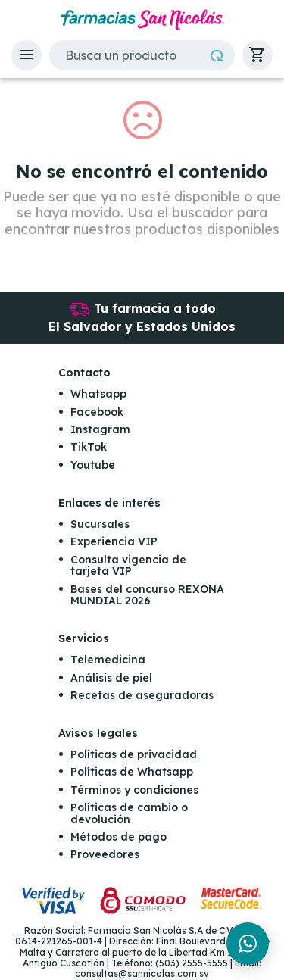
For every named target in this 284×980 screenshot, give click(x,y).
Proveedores (105, 854)
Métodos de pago (119, 837)
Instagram (100, 429)
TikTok (89, 447)
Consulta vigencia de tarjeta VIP (128, 565)
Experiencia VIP (114, 541)
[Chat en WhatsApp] (248, 944)
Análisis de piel (111, 678)
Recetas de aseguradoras (142, 695)
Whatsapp (98, 394)
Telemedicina (108, 660)
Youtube (93, 465)
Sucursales (100, 524)
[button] (27, 55)
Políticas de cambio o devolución (129, 813)
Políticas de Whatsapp (132, 772)
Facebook (97, 412)
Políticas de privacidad (134, 754)
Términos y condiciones (134, 790)
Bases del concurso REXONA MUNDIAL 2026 (147, 595)
